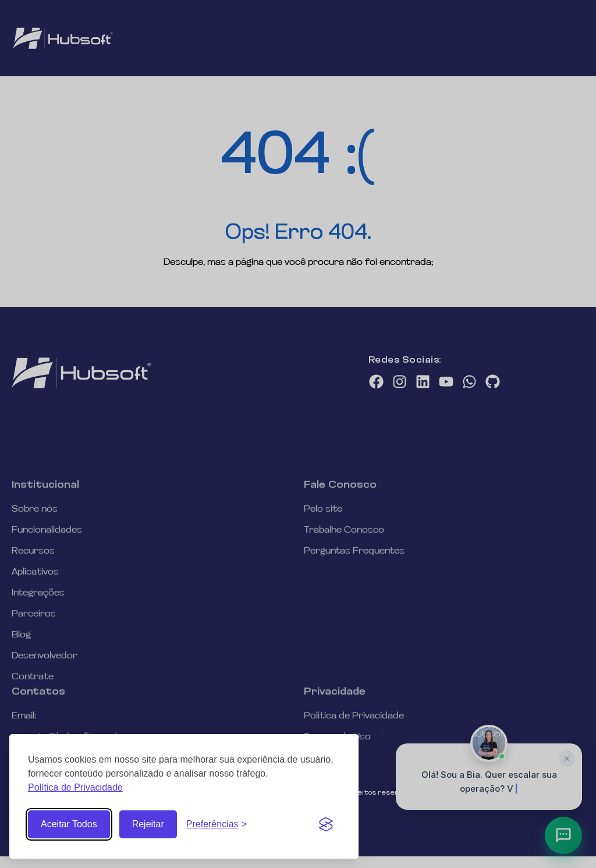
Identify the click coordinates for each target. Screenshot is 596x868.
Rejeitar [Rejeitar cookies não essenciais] (148, 824)
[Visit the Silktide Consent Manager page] (326, 824)
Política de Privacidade (75, 787)
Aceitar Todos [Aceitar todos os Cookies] (69, 824)
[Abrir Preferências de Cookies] (217, 824)
